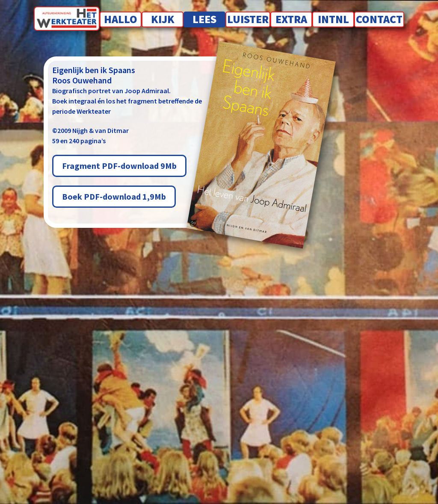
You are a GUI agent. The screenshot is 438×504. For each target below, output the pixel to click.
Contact (379, 19)
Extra (291, 19)
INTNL (333, 19)
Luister (248, 19)
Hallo (121, 19)
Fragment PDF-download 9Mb (119, 166)
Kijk (163, 19)
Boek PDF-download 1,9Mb (114, 196)
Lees (204, 19)
